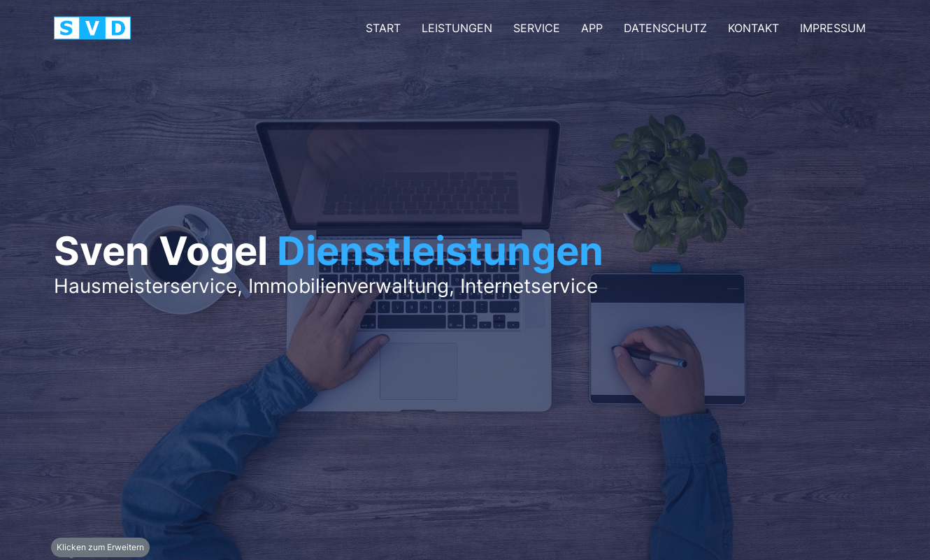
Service (537, 28)
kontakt (753, 28)
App (592, 28)
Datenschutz (665, 28)
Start (383, 28)
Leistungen (457, 28)
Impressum (833, 28)
